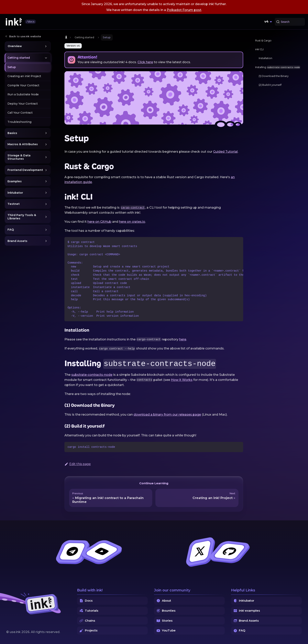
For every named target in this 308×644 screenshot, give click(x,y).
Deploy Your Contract (23, 104)
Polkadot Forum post (184, 10)
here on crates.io (132, 222)
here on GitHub (99, 222)
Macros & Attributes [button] (23, 144)
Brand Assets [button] (17, 241)
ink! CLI (259, 49)
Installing (278, 67)
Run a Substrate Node (23, 94)
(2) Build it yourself (270, 85)
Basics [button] (12, 133)
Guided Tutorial (225, 152)
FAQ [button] (11, 230)
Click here (145, 62)
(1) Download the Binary (274, 76)
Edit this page (78, 464)
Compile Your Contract (23, 85)
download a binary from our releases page (167, 415)
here (183, 339)
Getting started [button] (19, 58)
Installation (265, 58)
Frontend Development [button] (25, 170)
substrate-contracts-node (92, 375)
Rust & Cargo (263, 41)
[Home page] (66, 37)
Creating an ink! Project (24, 76)
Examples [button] (15, 181)
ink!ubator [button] (15, 193)
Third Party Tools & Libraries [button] (22, 217)
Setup (12, 67)
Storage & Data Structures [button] (19, 157)
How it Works (182, 380)
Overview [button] (15, 46)
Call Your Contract (20, 113)
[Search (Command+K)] (290, 22)
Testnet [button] (14, 204)
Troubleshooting (19, 122)
